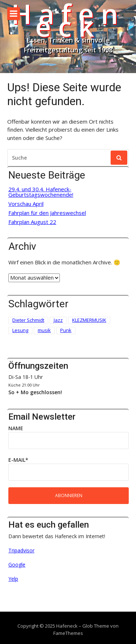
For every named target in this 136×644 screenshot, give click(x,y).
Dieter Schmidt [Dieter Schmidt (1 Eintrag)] (28, 320)
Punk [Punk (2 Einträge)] (66, 330)
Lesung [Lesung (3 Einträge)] (20, 330)
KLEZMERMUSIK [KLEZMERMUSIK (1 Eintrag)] (89, 320)
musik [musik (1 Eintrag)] (44, 330)
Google (17, 565)
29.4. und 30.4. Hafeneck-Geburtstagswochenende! (41, 192)
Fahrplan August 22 (32, 222)
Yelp (13, 579)
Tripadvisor (21, 550)
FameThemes (68, 633)
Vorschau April (26, 204)
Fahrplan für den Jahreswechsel (47, 213)
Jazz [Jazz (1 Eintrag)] (58, 320)
